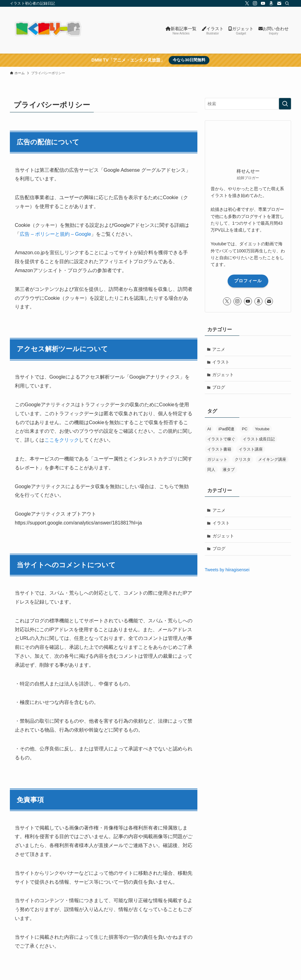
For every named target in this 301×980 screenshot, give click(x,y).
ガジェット (223, 375)
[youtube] (263, 3)
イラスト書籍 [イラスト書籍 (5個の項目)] (219, 450)
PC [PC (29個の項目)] (245, 429)
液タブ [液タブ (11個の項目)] (229, 470)
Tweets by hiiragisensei (227, 570)
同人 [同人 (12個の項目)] (211, 470)
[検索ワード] (248, 104)
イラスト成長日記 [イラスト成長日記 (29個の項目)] (259, 439)
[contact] (279, 3)
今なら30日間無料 (189, 60)
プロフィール (248, 281)
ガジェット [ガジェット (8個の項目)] (217, 460)
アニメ (219, 349)
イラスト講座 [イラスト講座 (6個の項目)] (251, 450)
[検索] (287, 3)
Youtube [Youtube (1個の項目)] (262, 429)
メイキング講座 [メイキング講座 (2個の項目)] (272, 460)
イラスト (221, 362)
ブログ (219, 388)
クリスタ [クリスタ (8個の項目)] (243, 460)
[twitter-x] (247, 3)
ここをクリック (62, 440)
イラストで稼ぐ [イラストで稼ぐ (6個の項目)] (221, 439)
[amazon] (271, 3)
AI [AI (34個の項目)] (209, 429)
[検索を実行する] (285, 104)
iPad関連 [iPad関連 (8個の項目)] (226, 429)
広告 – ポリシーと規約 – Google (55, 234)
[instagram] (255, 3)
